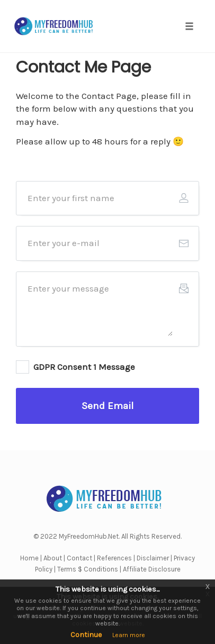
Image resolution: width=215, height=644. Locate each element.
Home (29, 558)
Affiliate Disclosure (152, 569)
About (53, 558)
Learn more (129, 635)
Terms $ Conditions (88, 569)
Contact (79, 558)
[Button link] (107, 406)
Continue (86, 635)
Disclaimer (153, 558)
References (114, 558)
